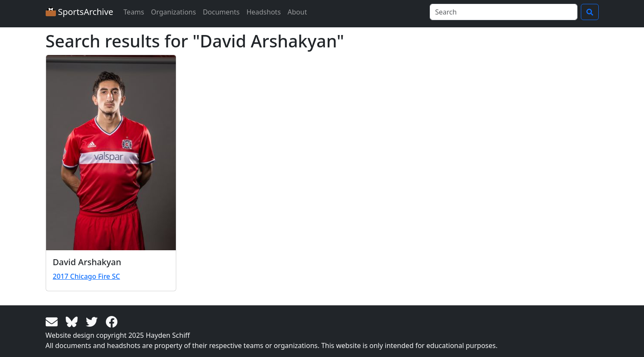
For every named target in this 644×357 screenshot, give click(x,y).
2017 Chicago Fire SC (87, 276)
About (297, 12)
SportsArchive (80, 12)
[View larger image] (111, 153)
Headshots (263, 12)
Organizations (173, 12)
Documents (221, 12)
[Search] (504, 12)
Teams (134, 12)
